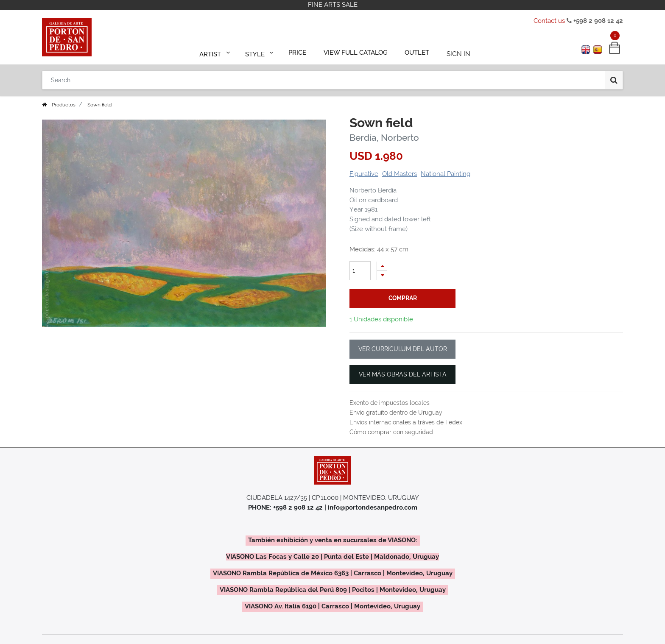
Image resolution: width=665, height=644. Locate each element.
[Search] (614, 77)
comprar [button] (403, 298)
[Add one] (382, 266)
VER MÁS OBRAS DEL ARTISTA (403, 374)
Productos (64, 105)
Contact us (549, 21)
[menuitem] (301, 52)
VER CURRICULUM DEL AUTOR (403, 349)
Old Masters (400, 174)
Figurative (364, 174)
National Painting (446, 174)
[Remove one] (382, 275)
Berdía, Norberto (384, 138)
